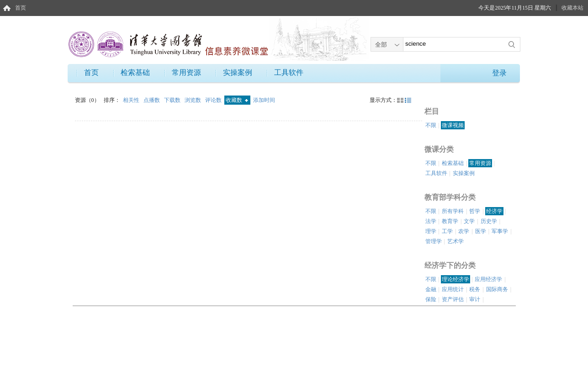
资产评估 (453, 299)
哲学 (475, 211)
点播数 (152, 100)
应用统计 (453, 289)
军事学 (500, 231)
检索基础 (135, 72)
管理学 (434, 241)
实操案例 (238, 72)
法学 (431, 221)
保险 (431, 299)
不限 (431, 125)
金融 (431, 289)
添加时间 (264, 100)
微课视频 (453, 125)
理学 (431, 231)
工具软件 (289, 72)
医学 (481, 231)
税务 (475, 289)
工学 (447, 231)
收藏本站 (572, 8)
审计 (475, 299)
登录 (499, 73)
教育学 (450, 221)
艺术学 (456, 241)
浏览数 (193, 100)
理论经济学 (456, 279)
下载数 (173, 100)
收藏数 (237, 100)
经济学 (494, 211)
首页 (21, 8)
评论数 (214, 100)
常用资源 (186, 72)
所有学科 (453, 211)
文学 (469, 221)
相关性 (132, 100)
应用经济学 (488, 279)
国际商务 (497, 289)
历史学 (489, 221)
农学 (464, 231)
